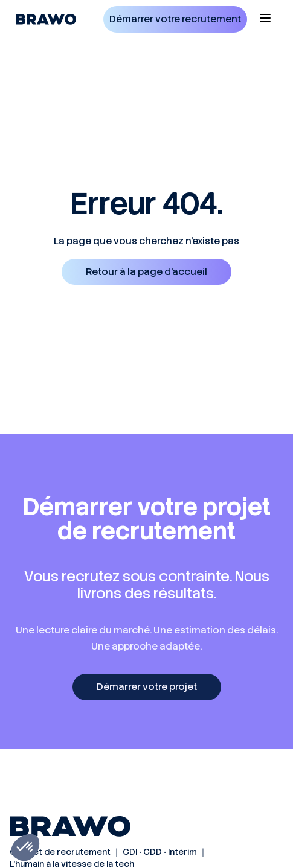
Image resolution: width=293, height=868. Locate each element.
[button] (265, 19)
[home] (43, 19)
